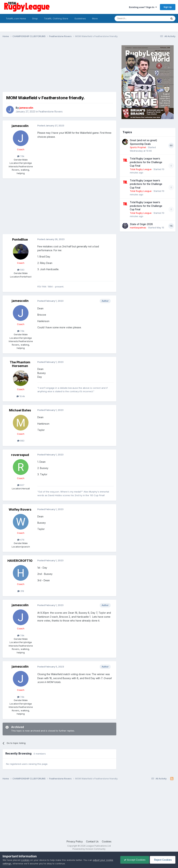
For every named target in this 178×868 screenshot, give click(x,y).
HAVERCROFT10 (20, 561)
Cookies (107, 841)
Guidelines (80, 18)
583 (21, 270)
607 (21, 485)
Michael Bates (20, 410)
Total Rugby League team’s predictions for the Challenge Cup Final (146, 162)
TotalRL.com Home (16, 18)
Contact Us (92, 841)
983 (21, 441)
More (95, 18)
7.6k (21, 156)
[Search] (132, 18)
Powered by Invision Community (89, 849)
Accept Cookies (135, 860)
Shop (35, 18)
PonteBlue (20, 239)
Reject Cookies (163, 860)
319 (21, 591)
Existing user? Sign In (143, 7)
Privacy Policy (75, 841)
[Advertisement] (43, 68)
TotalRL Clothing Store (56, 18)
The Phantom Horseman (20, 364)
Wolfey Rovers (20, 509)
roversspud (20, 455)
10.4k (21, 396)
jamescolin (20, 126)
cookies (25, 860)
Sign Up (168, 7)
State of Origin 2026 (141, 224)
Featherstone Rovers (51, 112)
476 (21, 540)
